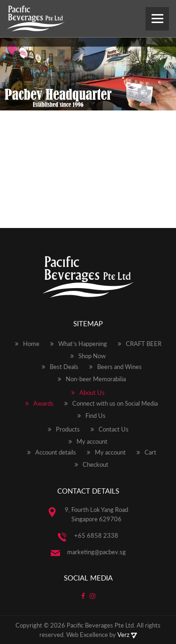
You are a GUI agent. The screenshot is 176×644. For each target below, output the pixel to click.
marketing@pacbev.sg (96, 552)
